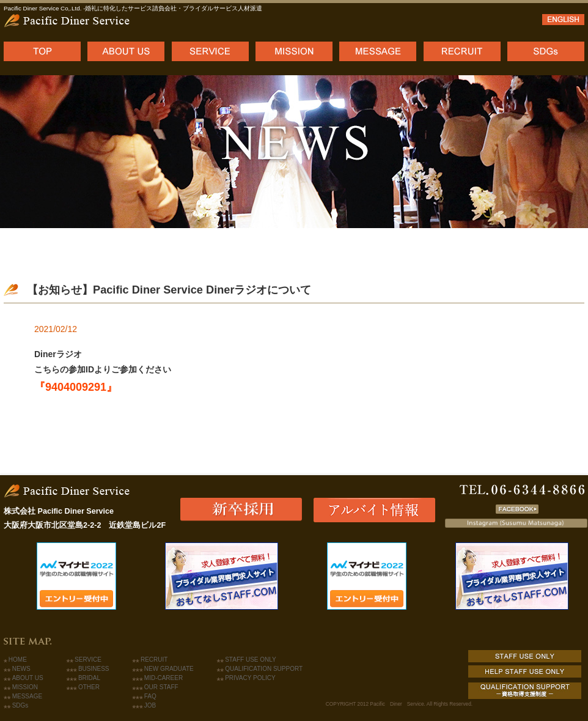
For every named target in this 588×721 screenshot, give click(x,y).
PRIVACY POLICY (250, 678)
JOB (150, 705)
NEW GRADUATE (169, 669)
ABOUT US (28, 678)
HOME (18, 660)
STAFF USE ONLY (251, 660)
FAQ (150, 696)
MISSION (25, 687)
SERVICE (88, 660)
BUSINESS (94, 669)
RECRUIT (154, 660)
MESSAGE (27, 696)
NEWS (21, 669)
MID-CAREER (164, 678)
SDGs (20, 705)
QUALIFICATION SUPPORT (264, 669)
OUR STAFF (161, 687)
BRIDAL (89, 678)
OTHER (89, 687)
